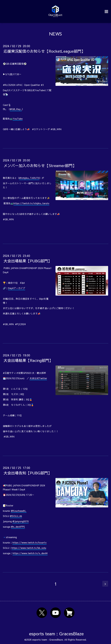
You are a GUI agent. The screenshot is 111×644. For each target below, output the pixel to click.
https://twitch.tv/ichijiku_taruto (31, 203)
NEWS (55, 34)
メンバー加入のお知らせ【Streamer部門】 (40, 165)
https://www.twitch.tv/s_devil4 (30, 553)
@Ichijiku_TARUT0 (29, 178)
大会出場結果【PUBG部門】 (28, 261)
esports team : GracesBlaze (56, 634)
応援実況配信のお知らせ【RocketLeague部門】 (44, 51)
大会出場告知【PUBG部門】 (28, 473)
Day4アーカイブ (17, 288)
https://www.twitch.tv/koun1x (29, 542)
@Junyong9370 (21, 521)
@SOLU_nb (16, 516)
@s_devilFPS (18, 527)
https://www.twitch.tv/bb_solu (29, 548)
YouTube (18, 119)
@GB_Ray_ (16, 109)
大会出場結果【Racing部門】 (28, 360)
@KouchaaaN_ (19, 511)
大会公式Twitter (38, 378)
